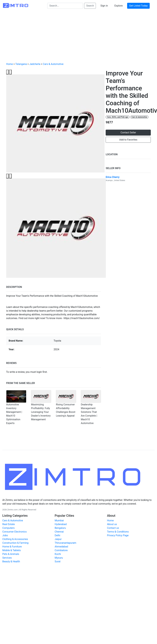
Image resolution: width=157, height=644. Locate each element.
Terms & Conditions (118, 532)
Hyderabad (61, 524)
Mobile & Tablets (12, 550)
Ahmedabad (61, 547)
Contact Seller (128, 133)
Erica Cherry (112, 177)
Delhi (57, 535)
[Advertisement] (79, 37)
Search (90, 6)
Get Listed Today (138, 6)
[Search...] (65, 6)
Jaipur (58, 539)
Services (7, 558)
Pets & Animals (11, 554)
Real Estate (9, 524)
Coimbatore (61, 550)
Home (10, 64)
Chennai (59, 532)
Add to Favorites (128, 140)
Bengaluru (60, 528)
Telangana (21, 64)
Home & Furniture (12, 547)
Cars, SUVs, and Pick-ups (118, 117)
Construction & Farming (15, 543)
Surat (57, 561)
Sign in (104, 6)
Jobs (5, 535)
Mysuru (59, 558)
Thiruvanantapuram (65, 543)
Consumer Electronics (14, 532)
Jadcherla (35, 64)
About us (112, 524)
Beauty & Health (11, 561)
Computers (8, 528)
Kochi (58, 554)
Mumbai (59, 520)
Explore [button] (118, 6)
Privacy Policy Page (118, 535)
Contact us (113, 528)
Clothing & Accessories (15, 539)
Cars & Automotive (53, 64)
